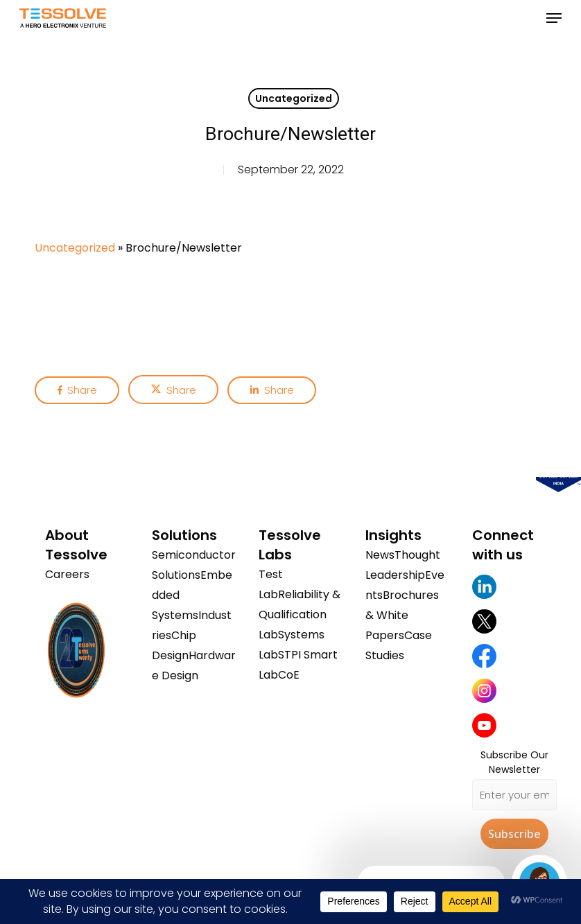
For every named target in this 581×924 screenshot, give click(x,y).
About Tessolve (76, 545)
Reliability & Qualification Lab (300, 614)
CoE (289, 675)
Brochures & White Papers (402, 615)
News (380, 555)
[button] (554, 18)
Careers (67, 574)
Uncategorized (294, 98)
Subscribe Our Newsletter (514, 762)
